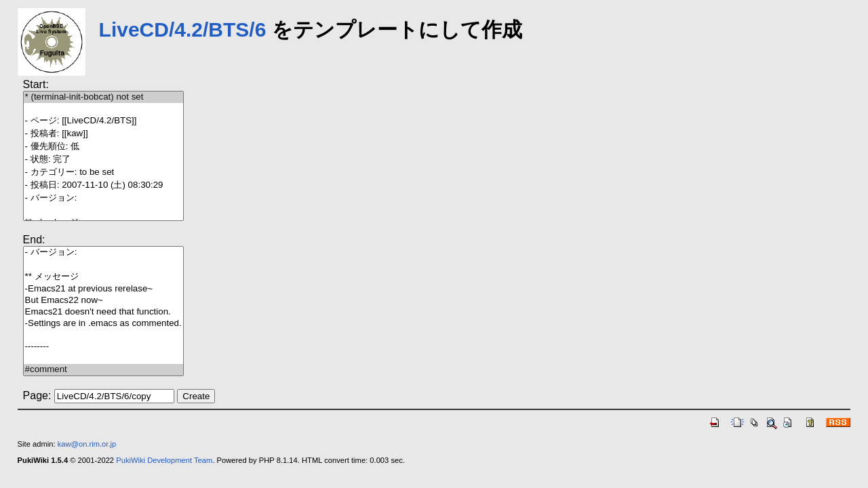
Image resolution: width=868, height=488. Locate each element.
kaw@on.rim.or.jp (87, 444)
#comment (103, 370)
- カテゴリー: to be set (103, 172)
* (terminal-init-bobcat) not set (103, 97)
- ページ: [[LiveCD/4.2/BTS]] (103, 121)
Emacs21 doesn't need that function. (103, 312)
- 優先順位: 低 (103, 147)
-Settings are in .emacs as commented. (103, 324)
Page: (37, 395)
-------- (103, 347)
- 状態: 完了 (103, 160)
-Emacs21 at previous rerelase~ (103, 289)
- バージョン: (103, 198)
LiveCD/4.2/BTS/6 (183, 29)
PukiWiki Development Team (164, 460)
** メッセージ (103, 277)
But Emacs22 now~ (103, 301)
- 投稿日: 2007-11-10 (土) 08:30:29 (103, 185)
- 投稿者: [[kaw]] (103, 134)
